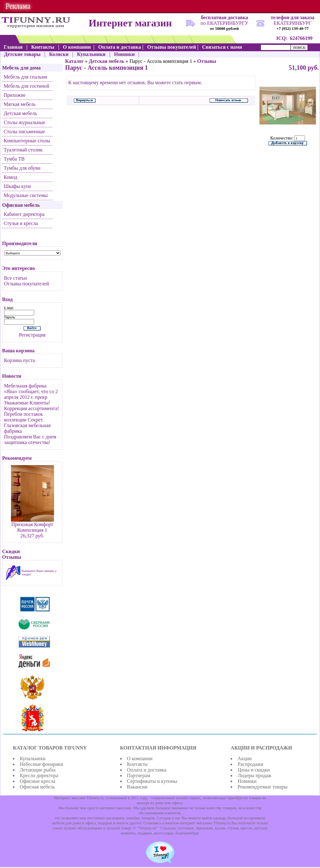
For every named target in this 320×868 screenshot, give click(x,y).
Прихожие (15, 95)
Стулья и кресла (21, 223)
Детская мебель (20, 113)
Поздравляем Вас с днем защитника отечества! (30, 439)
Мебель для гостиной (27, 86)
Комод (11, 177)
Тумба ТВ (14, 159)
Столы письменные (24, 132)
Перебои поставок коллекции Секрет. (24, 417)
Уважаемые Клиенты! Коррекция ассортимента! (32, 406)
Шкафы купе (17, 186)
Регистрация (32, 335)
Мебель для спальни (25, 77)
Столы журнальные (24, 122)
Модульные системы (26, 195)
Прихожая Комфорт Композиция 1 (32, 527)
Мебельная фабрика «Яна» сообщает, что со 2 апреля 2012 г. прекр (31, 391)
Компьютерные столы (27, 141)
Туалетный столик (23, 150)
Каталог (75, 61)
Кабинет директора (24, 214)
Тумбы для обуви (22, 168)
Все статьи (16, 278)
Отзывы (207, 61)
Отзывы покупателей (27, 284)
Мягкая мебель (20, 104)
